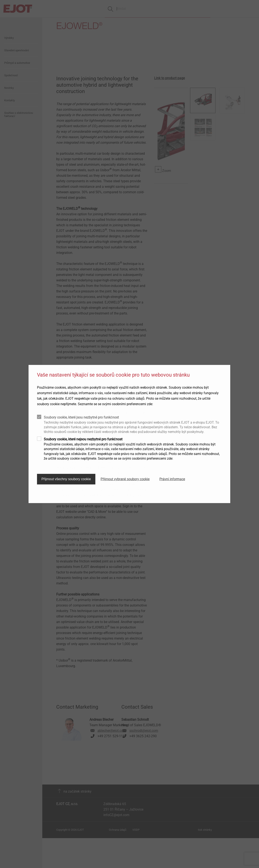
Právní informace (172, 479)
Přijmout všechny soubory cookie (66, 479)
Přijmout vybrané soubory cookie (125, 479)
